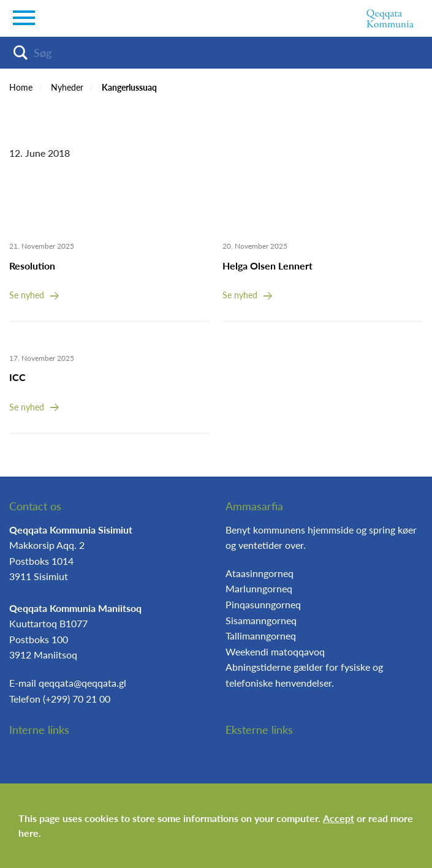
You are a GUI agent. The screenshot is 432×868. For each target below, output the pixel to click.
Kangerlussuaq (129, 87)
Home (21, 87)
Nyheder (67, 87)
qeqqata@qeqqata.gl (82, 683)
